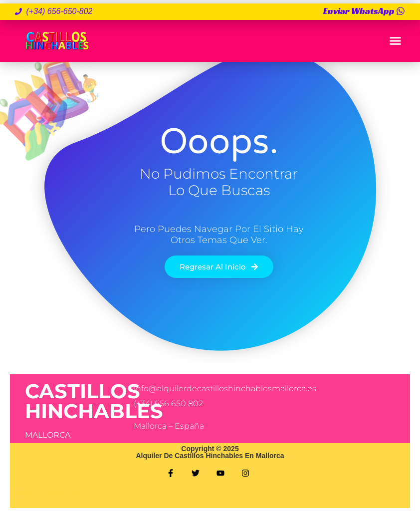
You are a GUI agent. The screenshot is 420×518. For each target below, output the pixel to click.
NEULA (82, 493)
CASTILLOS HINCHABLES (94, 401)
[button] (395, 41)
